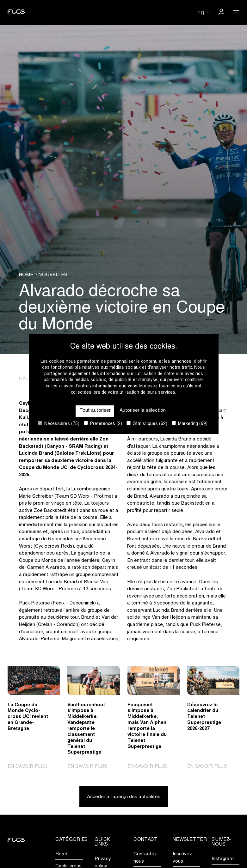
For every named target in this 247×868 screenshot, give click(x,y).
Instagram (223, 859)
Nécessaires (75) (59, 424)
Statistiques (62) (147, 424)
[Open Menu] (236, 13)
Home (26, 275)
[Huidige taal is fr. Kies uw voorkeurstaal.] (204, 12)
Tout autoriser (95, 411)
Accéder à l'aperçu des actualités (124, 797)
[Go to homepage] (16, 13)
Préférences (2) (103, 424)
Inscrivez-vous (183, 858)
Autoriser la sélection (143, 411)
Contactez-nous (146, 858)
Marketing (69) (190, 424)
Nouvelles (53, 275)
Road (61, 854)
